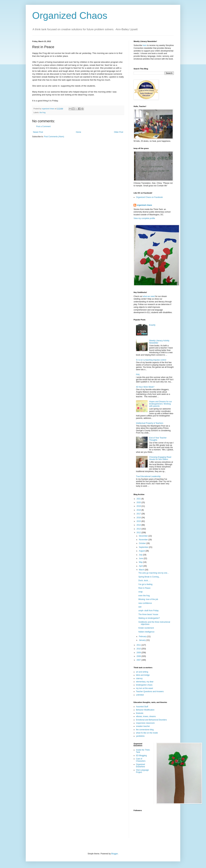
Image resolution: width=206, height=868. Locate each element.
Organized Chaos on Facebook (149, 197)
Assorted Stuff (142, 707)
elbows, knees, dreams (146, 716)
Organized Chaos (70, 16)
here (145, 45)
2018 (139, 510)
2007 (139, 660)
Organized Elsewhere (140, 766)
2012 (139, 533)
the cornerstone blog (145, 730)
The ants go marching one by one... (154, 573)
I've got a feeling (145, 584)
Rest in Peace (144, 588)
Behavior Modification (145, 710)
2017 (139, 514)
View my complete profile (144, 218)
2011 (139, 645)
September (144, 547)
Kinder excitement (146, 628)
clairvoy (139, 678)
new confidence (145, 603)
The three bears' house (148, 614)
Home (79, 132)
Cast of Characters (141, 760)
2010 (139, 649)
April (141, 566)
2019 (139, 506)
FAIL (138, 375)
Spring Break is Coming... (149, 577)
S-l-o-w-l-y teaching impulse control (151, 360)
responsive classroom (145, 723)
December (144, 536)
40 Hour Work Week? (145, 387)
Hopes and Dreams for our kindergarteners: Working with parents (161, 404)
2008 (139, 656)
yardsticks (140, 736)
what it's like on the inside (147, 733)
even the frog (144, 596)
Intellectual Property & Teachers (150, 423)
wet (140, 607)
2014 (139, 525)
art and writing (142, 672)
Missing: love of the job (148, 599)
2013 (139, 529)
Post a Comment (43, 126)
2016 (139, 518)
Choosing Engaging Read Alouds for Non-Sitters (160, 458)
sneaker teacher (143, 726)
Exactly (152, 325)
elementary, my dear (145, 682)
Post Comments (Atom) (54, 137)
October (143, 543)
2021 (139, 499)
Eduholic (140, 713)
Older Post (119, 132)
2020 (139, 502)
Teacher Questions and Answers (150, 692)
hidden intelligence (146, 632)
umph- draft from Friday (148, 611)
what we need (149, 296)
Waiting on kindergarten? (149, 618)
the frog (43, 112)
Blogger (115, 854)
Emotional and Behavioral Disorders (151, 720)
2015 (139, 521)
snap (140, 592)
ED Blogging (141, 756)
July (141, 555)
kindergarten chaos (144, 685)
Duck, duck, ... (145, 580)
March (142, 570)
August (142, 551)
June (141, 558)
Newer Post (38, 132)
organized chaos (144, 205)
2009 (139, 653)
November (144, 540)
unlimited (140, 695)
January (143, 640)
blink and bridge (143, 675)
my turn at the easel (144, 688)
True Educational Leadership (148, 476)
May (141, 562)
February (143, 636)
